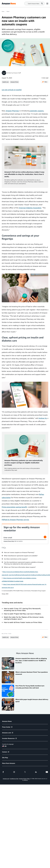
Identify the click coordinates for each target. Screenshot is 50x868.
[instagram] (14, 772)
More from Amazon (9, 763)
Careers (6, 752)
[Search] (34, 4)
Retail (8, 11)
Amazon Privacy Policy (9, 541)
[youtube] (47, 772)
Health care (5, 82)
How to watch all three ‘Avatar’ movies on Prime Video (23, 622)
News (3, 11)
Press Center (7, 727)
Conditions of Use (14, 779)
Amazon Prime (14, 82)
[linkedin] (36, 772)
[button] (25, 552)
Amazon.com (8, 733)
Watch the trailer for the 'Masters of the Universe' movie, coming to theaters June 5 (24, 618)
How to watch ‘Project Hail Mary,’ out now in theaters (22, 614)
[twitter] (25, 772)
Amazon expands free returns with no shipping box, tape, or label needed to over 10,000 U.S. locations (31, 661)
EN (4, 746)
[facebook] (3, 772)
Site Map (5, 758)
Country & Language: (8, 744)
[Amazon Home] (9, 4)
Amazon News (7, 721)
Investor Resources (9, 738)
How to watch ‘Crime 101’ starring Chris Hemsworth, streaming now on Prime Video (22, 609)
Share (45, 82)
